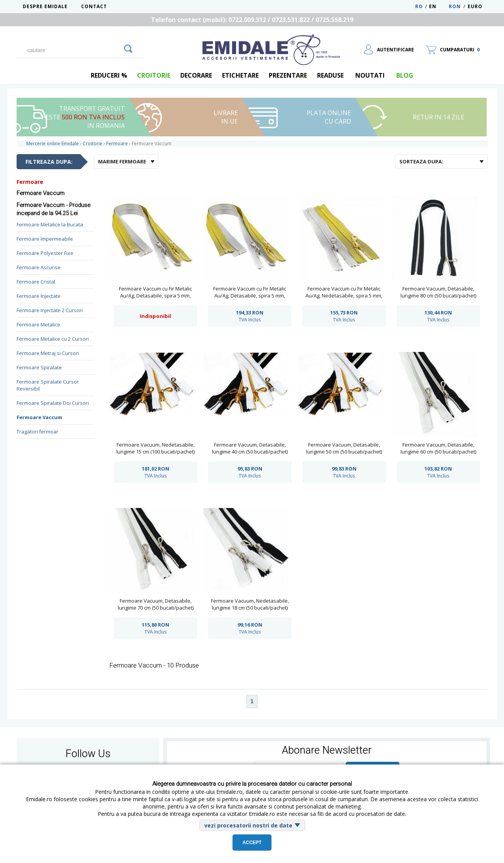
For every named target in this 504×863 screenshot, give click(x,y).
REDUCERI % (109, 75)
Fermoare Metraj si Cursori (48, 353)
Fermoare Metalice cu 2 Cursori (53, 339)
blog (405, 75)
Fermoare (30, 182)
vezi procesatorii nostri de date (248, 825)
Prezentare (288, 75)
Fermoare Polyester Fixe (45, 253)
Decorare (196, 75)
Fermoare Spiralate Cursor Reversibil (48, 385)
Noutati (370, 75)
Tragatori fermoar (37, 431)
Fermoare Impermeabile (45, 239)
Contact (94, 6)
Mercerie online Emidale (53, 144)
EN (438, 6)
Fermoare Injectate (39, 296)
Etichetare (240, 75)
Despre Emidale (45, 6)
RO (419, 6)
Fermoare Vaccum (39, 417)
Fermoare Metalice (38, 324)
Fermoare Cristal (36, 282)
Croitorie (154, 75)
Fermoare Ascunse (39, 267)
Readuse (330, 75)
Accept (252, 843)
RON (455, 6)
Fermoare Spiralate (39, 367)
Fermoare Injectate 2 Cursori (50, 310)
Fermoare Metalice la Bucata (50, 224)
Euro (475, 6)
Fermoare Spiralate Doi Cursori (53, 403)
